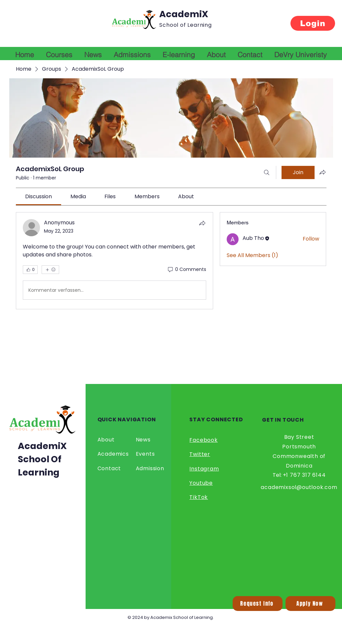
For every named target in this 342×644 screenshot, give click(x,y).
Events (145, 454)
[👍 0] (30, 270)
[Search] (267, 172)
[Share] (202, 223)
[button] (258, 604)
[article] (115, 261)
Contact (109, 468)
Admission (150, 468)
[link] (38, 196)
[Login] (313, 23)
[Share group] (323, 172)
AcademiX (184, 14)
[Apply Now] (310, 604)
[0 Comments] (187, 270)
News (143, 440)
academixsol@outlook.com (299, 487)
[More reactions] (50, 270)
